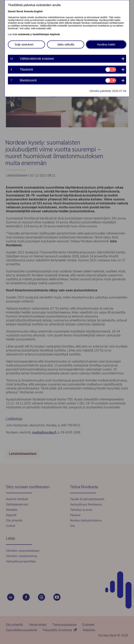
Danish (12, 11)
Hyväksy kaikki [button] (106, 44)
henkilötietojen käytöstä (46, 34)
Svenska (29, 11)
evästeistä (24, 34)
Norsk (20, 11)
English (38, 11)
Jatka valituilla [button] (66, 44)
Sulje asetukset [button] (24, 44)
